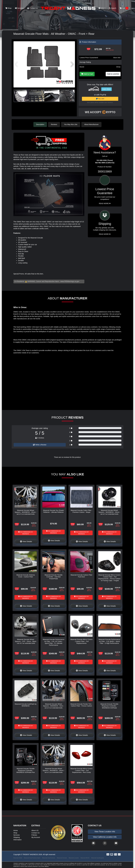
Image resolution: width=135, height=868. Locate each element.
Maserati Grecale (62, 858)
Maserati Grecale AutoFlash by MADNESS (26, 705)
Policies (34, 835)
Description (40, 124)
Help (102, 8)
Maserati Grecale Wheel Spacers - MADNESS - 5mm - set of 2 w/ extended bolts (54, 706)
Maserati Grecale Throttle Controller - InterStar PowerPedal (53, 577)
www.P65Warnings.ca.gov (70, 281)
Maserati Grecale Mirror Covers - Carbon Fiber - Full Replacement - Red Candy (81, 770)
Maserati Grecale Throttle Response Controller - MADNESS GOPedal (109, 706)
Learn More (106, 89)
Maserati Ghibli (18, 858)
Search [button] (113, 8)
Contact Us (32, 8)
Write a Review (40, 445)
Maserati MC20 (85, 858)
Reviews (54, 124)
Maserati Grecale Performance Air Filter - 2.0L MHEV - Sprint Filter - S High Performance (109, 641)
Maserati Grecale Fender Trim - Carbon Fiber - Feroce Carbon (82, 705)
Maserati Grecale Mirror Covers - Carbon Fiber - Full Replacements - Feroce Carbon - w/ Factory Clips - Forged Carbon (109, 579)
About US (35, 830)
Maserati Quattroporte (98, 858)
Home (16, 830)
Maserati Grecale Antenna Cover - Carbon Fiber (26, 576)
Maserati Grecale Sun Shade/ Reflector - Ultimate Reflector (54, 511)
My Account (36, 837)
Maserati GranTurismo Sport (32, 858)
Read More (105, 203)
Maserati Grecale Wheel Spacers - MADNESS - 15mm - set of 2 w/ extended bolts (26, 512)
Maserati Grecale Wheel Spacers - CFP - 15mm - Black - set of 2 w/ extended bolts (26, 641)
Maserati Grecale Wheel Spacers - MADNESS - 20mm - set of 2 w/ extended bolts (109, 512)
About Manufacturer (92, 124)
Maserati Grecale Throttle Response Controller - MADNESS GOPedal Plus (26, 770)
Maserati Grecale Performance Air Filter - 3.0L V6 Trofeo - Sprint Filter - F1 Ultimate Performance (53, 642)
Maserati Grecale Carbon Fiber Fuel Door (82, 576)
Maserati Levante (74, 858)
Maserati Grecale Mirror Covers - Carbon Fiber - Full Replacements (81, 641)
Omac (118, 67)
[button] (72, 64)
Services (19, 8)
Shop (8, 8)
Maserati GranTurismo (49, 858)
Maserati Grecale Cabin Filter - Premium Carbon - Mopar (81, 511)
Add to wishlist (113, 74)
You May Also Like (71, 124)
